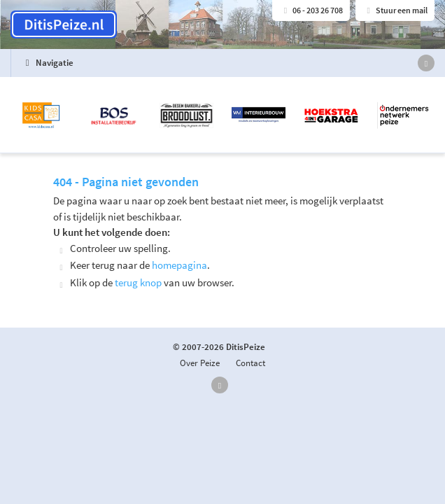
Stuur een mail (395, 10)
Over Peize (200, 363)
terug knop (138, 282)
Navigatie (47, 63)
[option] (222, 115)
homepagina (179, 265)
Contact (250, 363)
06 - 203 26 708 (311, 10)
